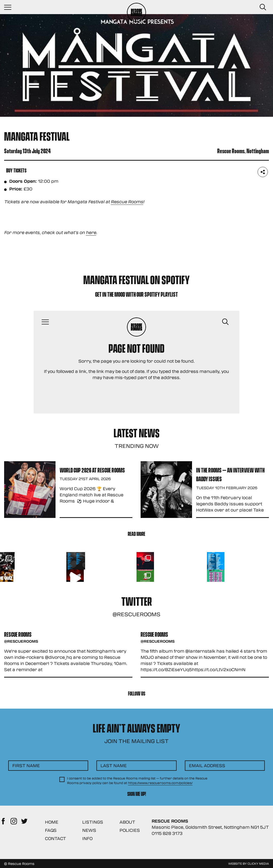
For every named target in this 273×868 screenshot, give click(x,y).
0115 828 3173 (167, 833)
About (127, 822)
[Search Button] (263, 7)
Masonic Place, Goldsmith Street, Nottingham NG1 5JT (210, 827)
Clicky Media (258, 863)
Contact (56, 838)
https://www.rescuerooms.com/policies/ (160, 783)
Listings (93, 822)
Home (52, 822)
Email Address (207, 765)
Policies (130, 830)
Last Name (114, 765)
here (91, 232)
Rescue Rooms (127, 202)
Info (87, 838)
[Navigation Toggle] (10, 7)
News (89, 830)
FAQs (51, 830)
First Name (26, 765)
